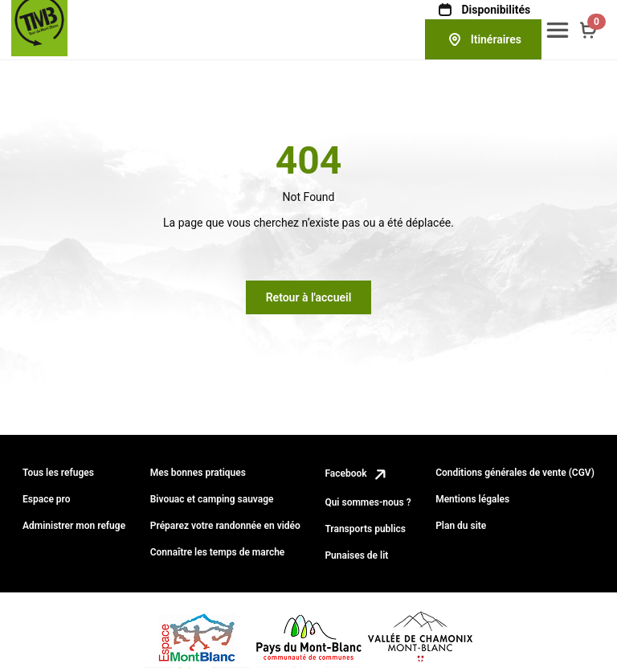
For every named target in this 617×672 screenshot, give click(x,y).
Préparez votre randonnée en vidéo (225, 526)
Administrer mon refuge (74, 526)
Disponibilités (483, 10)
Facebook (357, 473)
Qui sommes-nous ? (368, 502)
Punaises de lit (356, 555)
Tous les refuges (58, 473)
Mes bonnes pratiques (198, 473)
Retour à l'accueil (309, 297)
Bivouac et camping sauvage (212, 499)
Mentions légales (472, 499)
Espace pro (47, 499)
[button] (558, 30)
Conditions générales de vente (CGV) (515, 473)
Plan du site (461, 526)
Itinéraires (483, 39)
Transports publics (365, 529)
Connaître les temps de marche (218, 552)
